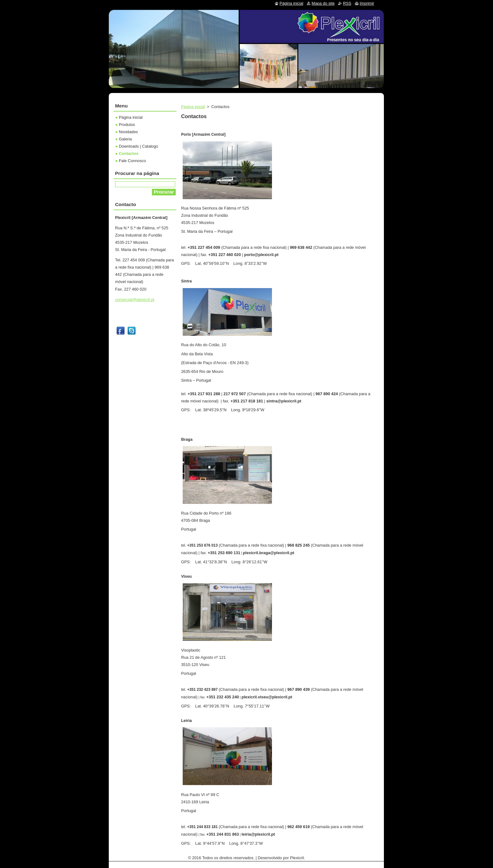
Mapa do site (323, 3)
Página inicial (193, 107)
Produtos (127, 125)
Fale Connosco (132, 161)
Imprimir (367, 3)
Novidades (128, 132)
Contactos (129, 153)
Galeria (125, 139)
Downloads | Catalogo (138, 146)
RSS (347, 3)
